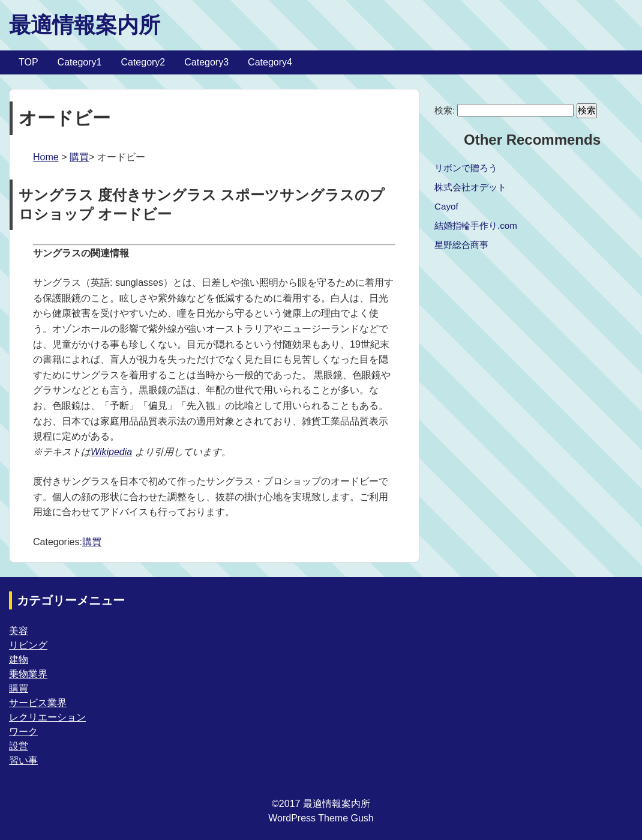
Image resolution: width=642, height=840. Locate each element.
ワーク (23, 732)
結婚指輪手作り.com (476, 225)
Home (46, 157)
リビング (28, 645)
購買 (79, 157)
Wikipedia (111, 452)
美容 (19, 631)
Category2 (143, 62)
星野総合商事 (461, 245)
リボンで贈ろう (466, 168)
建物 (19, 660)
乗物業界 (28, 674)
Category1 (80, 62)
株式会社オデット (470, 187)
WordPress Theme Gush (321, 818)
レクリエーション (47, 717)
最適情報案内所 (85, 25)
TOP (28, 62)
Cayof (446, 206)
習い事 (23, 760)
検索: (445, 110)
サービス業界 (38, 703)
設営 (19, 746)
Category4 (270, 62)
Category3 (206, 62)
